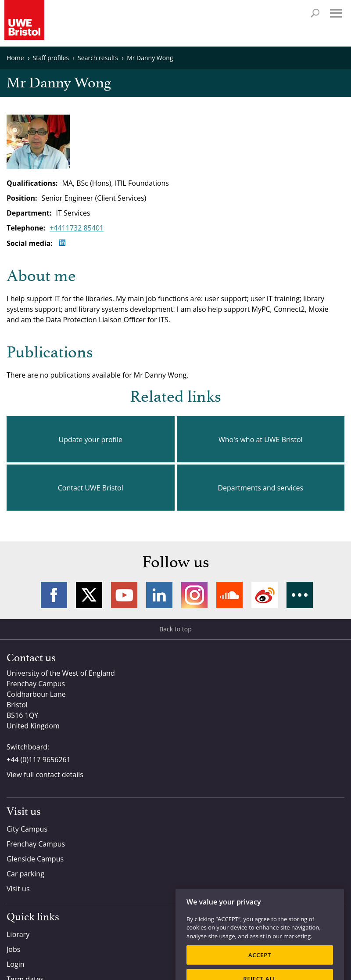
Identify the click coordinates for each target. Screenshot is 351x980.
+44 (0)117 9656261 (39, 760)
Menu (336, 13)
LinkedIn (159, 595)
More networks (300, 595)
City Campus (27, 829)
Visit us (18, 889)
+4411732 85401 (77, 228)
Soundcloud (229, 595)
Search (315, 13)
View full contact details (45, 775)
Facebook (54, 595)
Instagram (194, 595)
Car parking (25, 874)
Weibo (265, 595)
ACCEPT (260, 965)
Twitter (89, 595)
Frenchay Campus (36, 844)
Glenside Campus (35, 859)
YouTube (124, 595)
